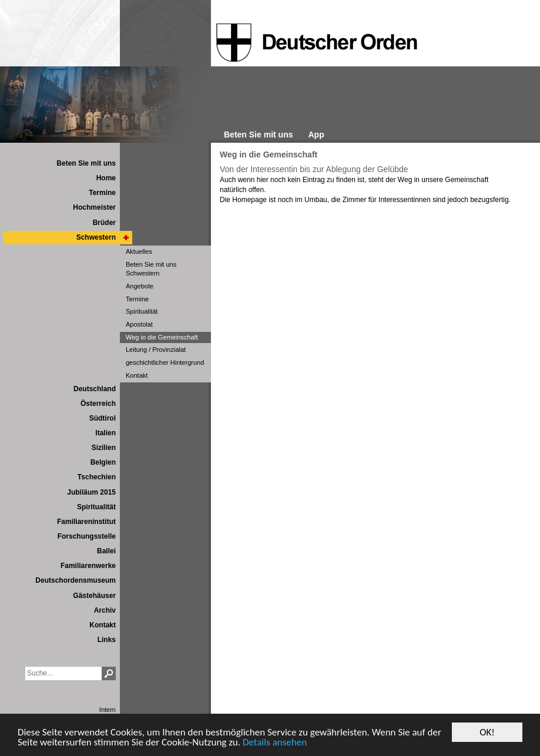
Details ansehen (275, 743)
